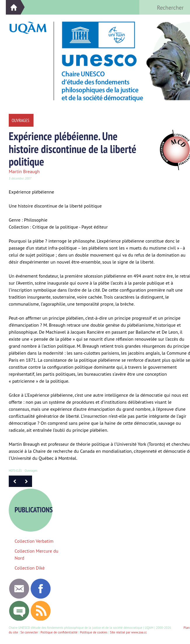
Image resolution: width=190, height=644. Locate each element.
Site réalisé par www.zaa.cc (128, 632)
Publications (36, 510)
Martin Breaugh (24, 171)
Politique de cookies (94, 632)
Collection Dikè (30, 568)
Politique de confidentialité (59, 632)
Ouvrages (31, 471)
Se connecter (29, 632)
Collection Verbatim (34, 541)
